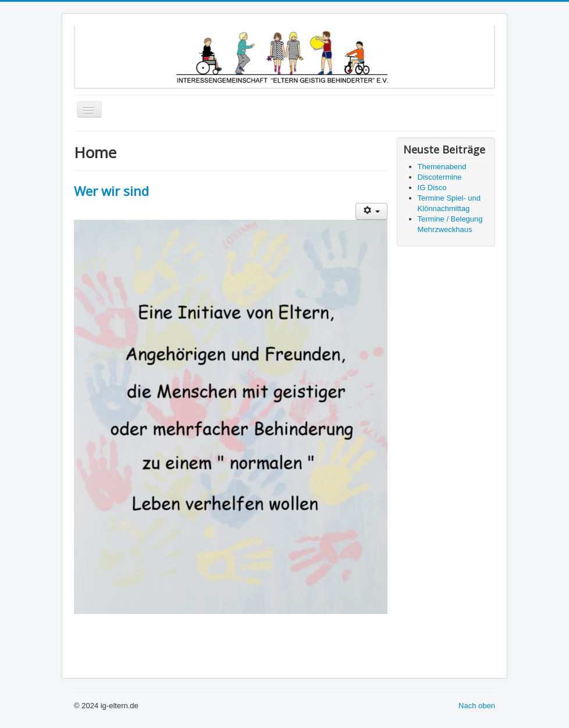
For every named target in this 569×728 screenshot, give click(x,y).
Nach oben (477, 706)
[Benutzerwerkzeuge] (371, 211)
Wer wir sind (111, 191)
